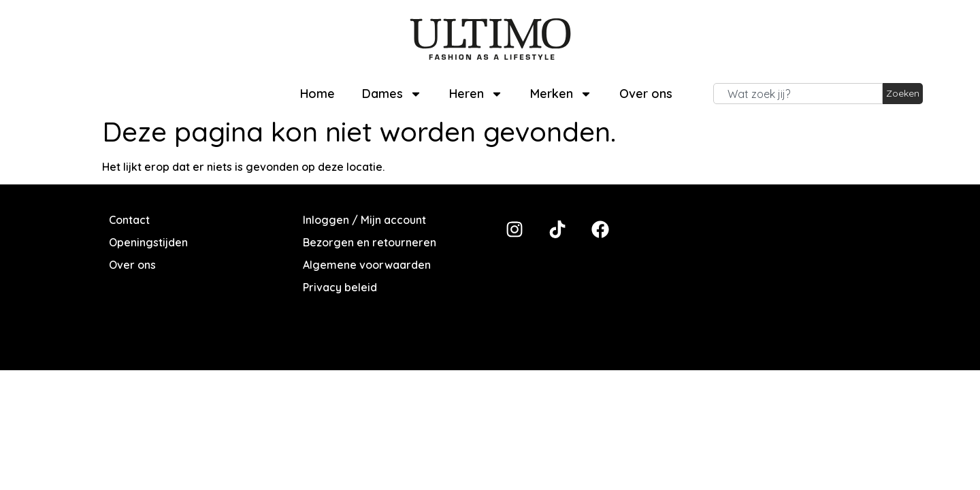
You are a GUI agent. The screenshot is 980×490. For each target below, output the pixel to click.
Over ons (646, 94)
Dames (392, 94)
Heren (476, 94)
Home (317, 94)
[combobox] (798, 94)
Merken (561, 94)
